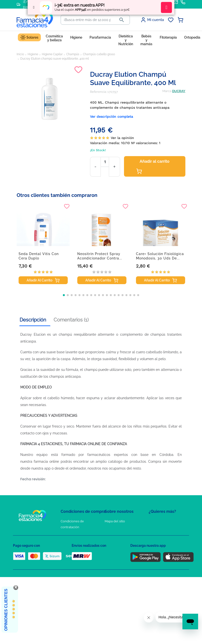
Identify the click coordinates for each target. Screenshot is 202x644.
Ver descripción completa (112, 117)
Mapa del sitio (115, 521)
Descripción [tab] (33, 320)
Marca (167, 91)
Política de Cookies (75, 541)
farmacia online (46, 462)
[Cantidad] (105, 162)
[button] (64, 295)
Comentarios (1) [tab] (71, 320)
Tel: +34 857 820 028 (119, 555)
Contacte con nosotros (121, 535)
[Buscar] (87, 20)
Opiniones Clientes (6, 610)
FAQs (109, 528)
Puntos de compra (74, 555)
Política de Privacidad (76, 534)
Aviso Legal (69, 548)
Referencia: (98, 92)
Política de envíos (74, 563)
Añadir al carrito (153, 167)
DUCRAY (179, 91)
